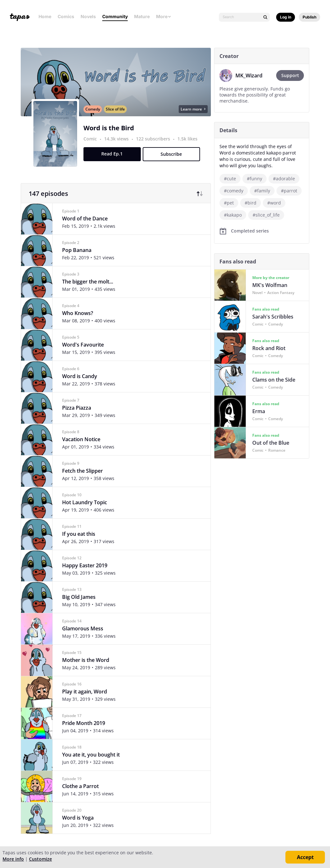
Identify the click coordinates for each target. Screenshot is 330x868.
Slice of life (115, 110)
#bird (251, 203)
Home (45, 16)
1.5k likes (187, 139)
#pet (229, 203)
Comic (90, 139)
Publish (309, 17)
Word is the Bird (109, 129)
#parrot (289, 191)
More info (13, 859)
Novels (88, 16)
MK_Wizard (249, 75)
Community (115, 16)
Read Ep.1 (112, 154)
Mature (142, 16)
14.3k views (117, 139)
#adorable (284, 179)
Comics (66, 16)
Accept (305, 857)
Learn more (193, 110)
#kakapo (233, 215)
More (164, 16)
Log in (286, 17)
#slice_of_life (266, 215)
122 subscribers (154, 139)
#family (262, 191)
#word (274, 203)
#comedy (234, 191)
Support (291, 75)
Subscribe (171, 155)
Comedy (93, 110)
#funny (255, 179)
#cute (230, 179)
